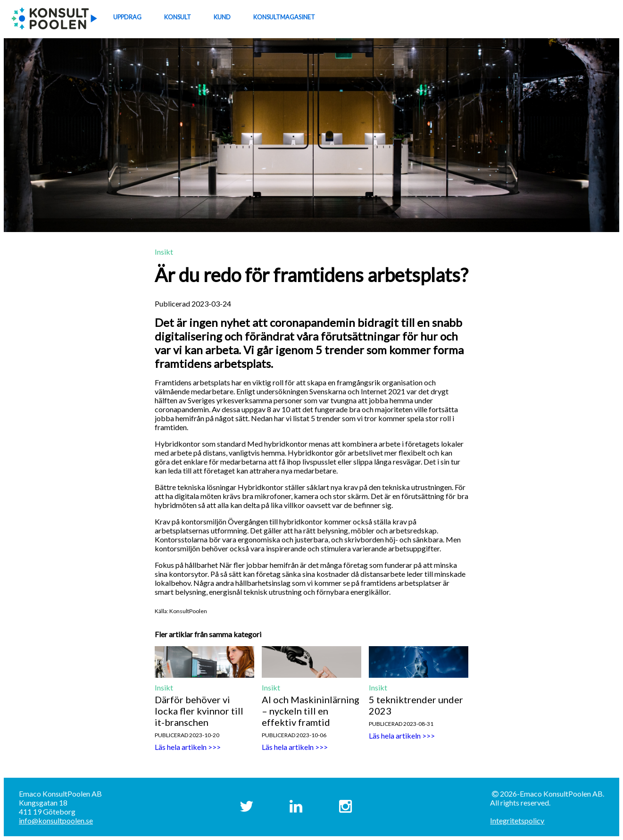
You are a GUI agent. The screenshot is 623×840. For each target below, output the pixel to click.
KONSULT (178, 17)
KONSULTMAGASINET (284, 17)
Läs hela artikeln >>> (188, 747)
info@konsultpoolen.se (56, 820)
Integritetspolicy (517, 820)
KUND (222, 17)
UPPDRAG (127, 17)
